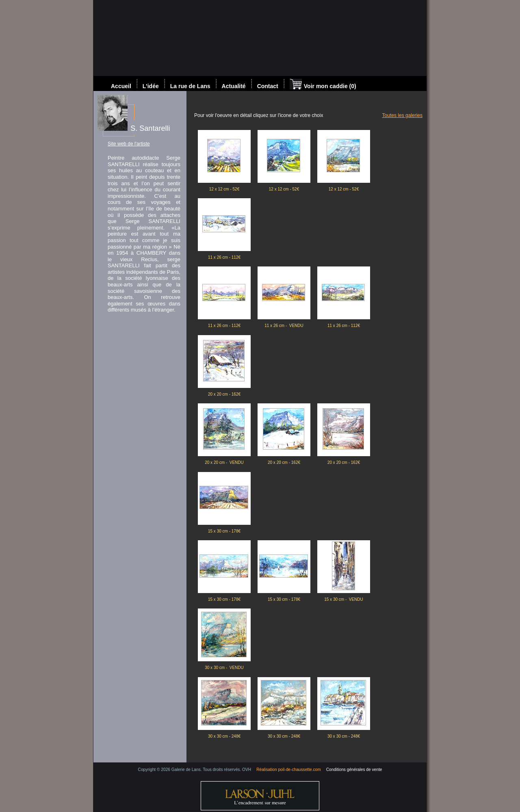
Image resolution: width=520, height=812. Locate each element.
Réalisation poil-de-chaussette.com (289, 770)
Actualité (234, 86)
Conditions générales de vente (354, 770)
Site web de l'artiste (129, 144)
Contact (268, 86)
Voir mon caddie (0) (323, 85)
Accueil (121, 86)
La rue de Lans (190, 86)
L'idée (151, 86)
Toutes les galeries (402, 115)
